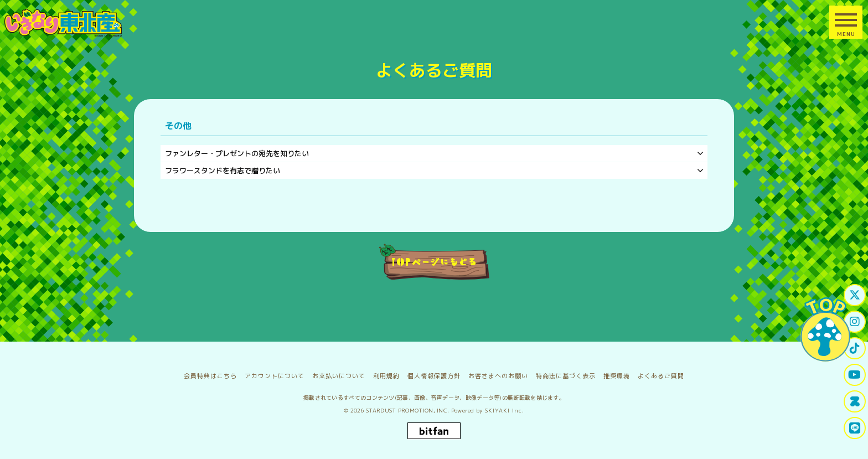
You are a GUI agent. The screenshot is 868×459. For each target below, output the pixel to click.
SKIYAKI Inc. (505, 410)
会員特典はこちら (210, 376)
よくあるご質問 (661, 376)
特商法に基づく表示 (566, 376)
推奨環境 (617, 376)
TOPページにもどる (434, 261)
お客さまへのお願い (498, 376)
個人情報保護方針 (434, 376)
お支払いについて (339, 376)
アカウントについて (275, 376)
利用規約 (386, 376)
